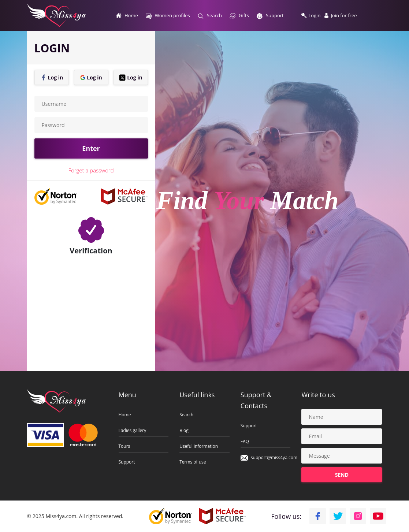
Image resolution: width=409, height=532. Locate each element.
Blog (184, 431)
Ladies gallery (133, 431)
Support (127, 462)
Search (186, 415)
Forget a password (91, 170)
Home (125, 415)
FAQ (245, 442)
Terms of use (193, 462)
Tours (124, 446)
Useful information (199, 446)
